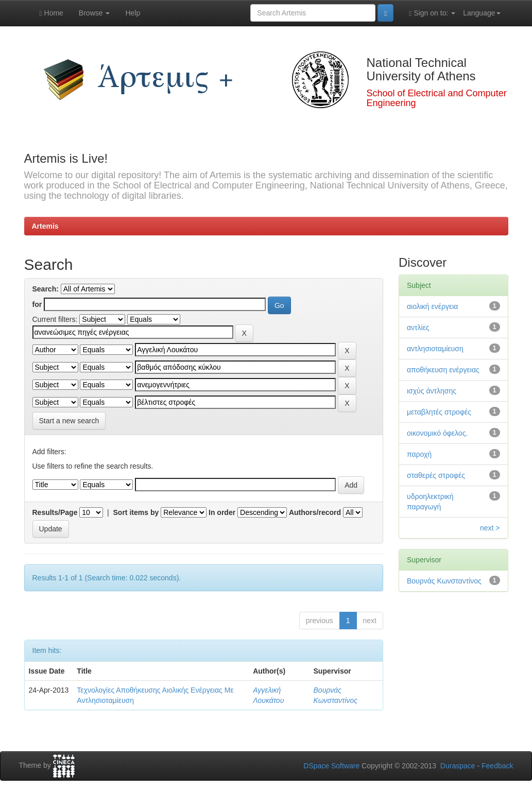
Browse (95, 13)
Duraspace (458, 766)
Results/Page (55, 512)
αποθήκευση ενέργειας (443, 370)
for (37, 304)
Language (482, 13)
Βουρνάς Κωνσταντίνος (444, 581)
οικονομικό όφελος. (437, 433)
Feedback (497, 766)
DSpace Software (331, 766)
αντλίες (418, 328)
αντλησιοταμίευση (435, 349)
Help (133, 13)
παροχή (419, 454)
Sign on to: (432, 13)
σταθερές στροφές (436, 475)
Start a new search (69, 421)
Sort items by (136, 512)
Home (52, 13)
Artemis (45, 226)
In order (222, 512)
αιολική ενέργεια (432, 306)
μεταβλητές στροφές (439, 412)
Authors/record (315, 512)
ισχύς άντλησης (432, 391)
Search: (46, 289)
